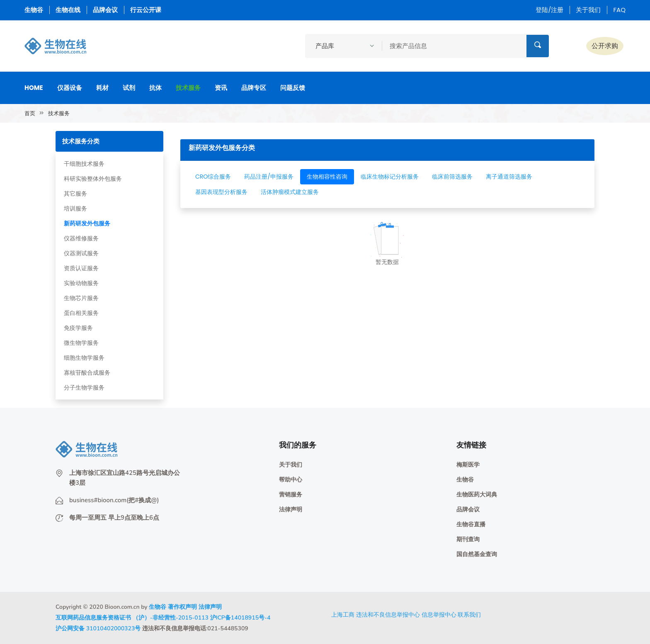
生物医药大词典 (477, 495)
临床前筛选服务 (452, 177)
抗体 (155, 88)
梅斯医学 (468, 465)
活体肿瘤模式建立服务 (290, 192)
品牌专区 (254, 88)
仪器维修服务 (81, 238)
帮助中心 (291, 480)
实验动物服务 (81, 283)
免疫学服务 (78, 328)
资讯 (221, 88)
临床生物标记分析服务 (390, 177)
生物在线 (68, 10)
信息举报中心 (439, 615)
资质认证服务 (81, 268)
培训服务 (75, 208)
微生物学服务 (81, 343)
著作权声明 (182, 607)
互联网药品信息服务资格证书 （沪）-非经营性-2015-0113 (132, 618)
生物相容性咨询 (327, 177)
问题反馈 (293, 88)
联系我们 (469, 615)
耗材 (102, 88)
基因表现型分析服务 (221, 192)
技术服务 (188, 88)
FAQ (619, 10)
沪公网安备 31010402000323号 (98, 628)
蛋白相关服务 (81, 313)
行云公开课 (146, 10)
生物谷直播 (471, 524)
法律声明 (291, 510)
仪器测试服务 (81, 253)
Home (34, 88)
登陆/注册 (549, 10)
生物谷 (34, 10)
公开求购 (605, 46)
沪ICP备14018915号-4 (240, 618)
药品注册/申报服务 (269, 177)
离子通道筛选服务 (509, 177)
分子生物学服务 (84, 387)
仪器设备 (70, 88)
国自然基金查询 (477, 554)
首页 (30, 113)
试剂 (129, 88)
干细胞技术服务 (84, 164)
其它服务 (75, 194)
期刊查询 (468, 539)
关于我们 (588, 10)
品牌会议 (105, 10)
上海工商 (343, 615)
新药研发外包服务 (87, 223)
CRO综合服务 (213, 177)
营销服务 (291, 495)
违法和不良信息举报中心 (388, 615)
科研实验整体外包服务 (93, 179)
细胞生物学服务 (84, 358)
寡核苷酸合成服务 (87, 373)
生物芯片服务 (81, 298)
